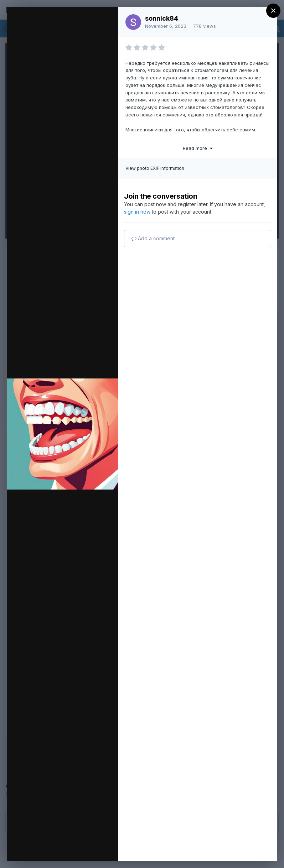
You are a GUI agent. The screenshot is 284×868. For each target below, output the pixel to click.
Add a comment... (155, 238)
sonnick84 (162, 18)
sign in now (137, 212)
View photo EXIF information (155, 168)
